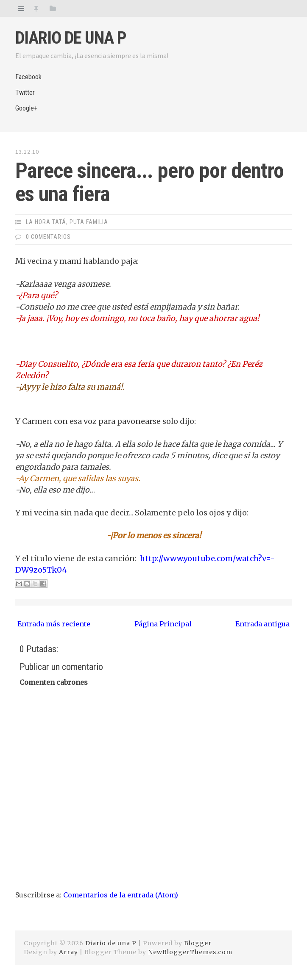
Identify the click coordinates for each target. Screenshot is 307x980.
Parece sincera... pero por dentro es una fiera (149, 182)
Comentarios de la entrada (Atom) (121, 895)
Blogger (198, 943)
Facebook (28, 77)
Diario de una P (71, 38)
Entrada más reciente (54, 624)
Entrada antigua (262, 624)
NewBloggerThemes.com (190, 952)
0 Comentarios (48, 237)
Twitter (25, 93)
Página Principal (163, 624)
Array (68, 952)
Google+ (26, 108)
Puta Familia (89, 222)
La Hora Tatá (46, 222)
